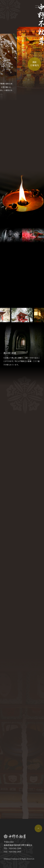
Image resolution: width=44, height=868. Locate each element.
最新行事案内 (34, 64)
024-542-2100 (15, 848)
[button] (36, 315)
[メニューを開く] (38, 7)
